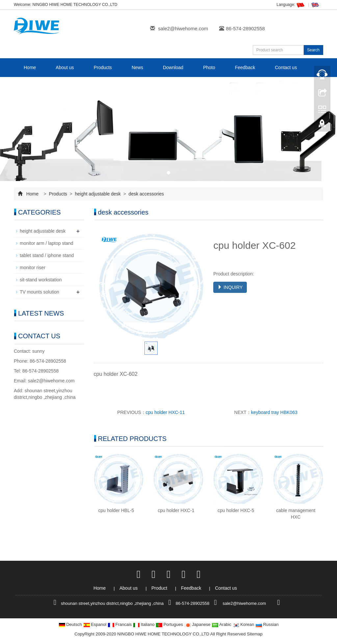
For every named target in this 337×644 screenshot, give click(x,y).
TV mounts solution (39, 292)
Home (30, 67)
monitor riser (33, 268)
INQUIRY (230, 287)
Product (160, 588)
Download (173, 67)
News (137, 67)
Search (313, 50)
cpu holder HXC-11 (165, 412)
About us (65, 67)
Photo (209, 67)
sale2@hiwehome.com (183, 28)
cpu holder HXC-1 (176, 510)
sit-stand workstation (41, 280)
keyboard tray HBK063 (274, 412)
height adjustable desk (98, 194)
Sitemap (255, 634)
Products (103, 67)
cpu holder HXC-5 (236, 510)
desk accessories (146, 194)
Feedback (245, 67)
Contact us (286, 67)
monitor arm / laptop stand (47, 243)
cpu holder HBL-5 (116, 510)
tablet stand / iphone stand (47, 255)
